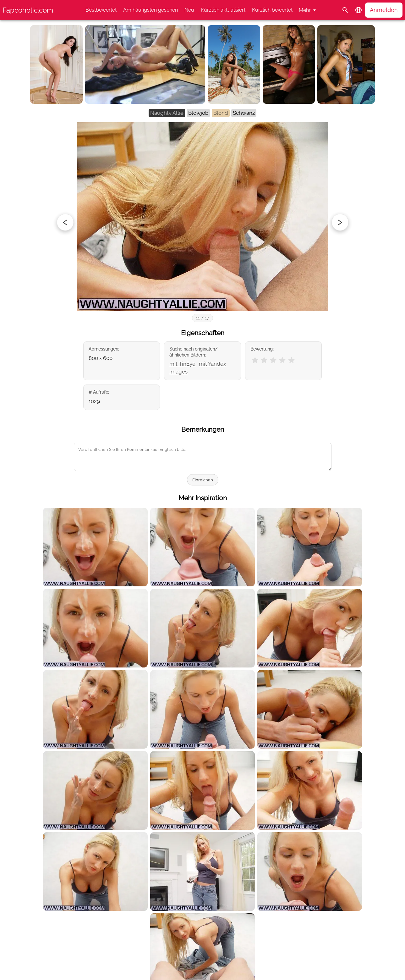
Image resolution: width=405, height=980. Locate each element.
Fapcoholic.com (28, 10)
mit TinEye (182, 364)
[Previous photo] (65, 222)
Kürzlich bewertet (272, 10)
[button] (358, 10)
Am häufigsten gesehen (151, 10)
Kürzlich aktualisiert (223, 10)
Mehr (305, 10)
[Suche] (345, 10)
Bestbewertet (101, 10)
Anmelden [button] (384, 10)
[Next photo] (340, 222)
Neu (189, 10)
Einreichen (203, 480)
